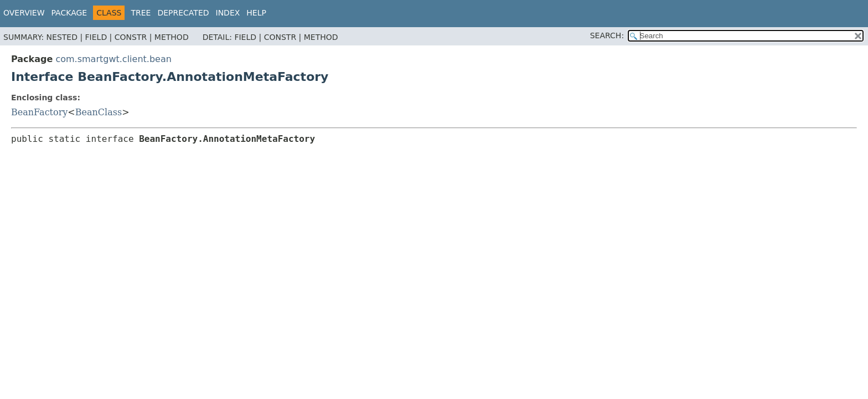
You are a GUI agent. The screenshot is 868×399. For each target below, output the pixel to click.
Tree (141, 13)
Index (228, 13)
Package (69, 13)
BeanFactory (39, 112)
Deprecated (183, 13)
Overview (24, 13)
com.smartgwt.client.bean (113, 59)
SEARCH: (607, 35)
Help (256, 13)
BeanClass (99, 112)
